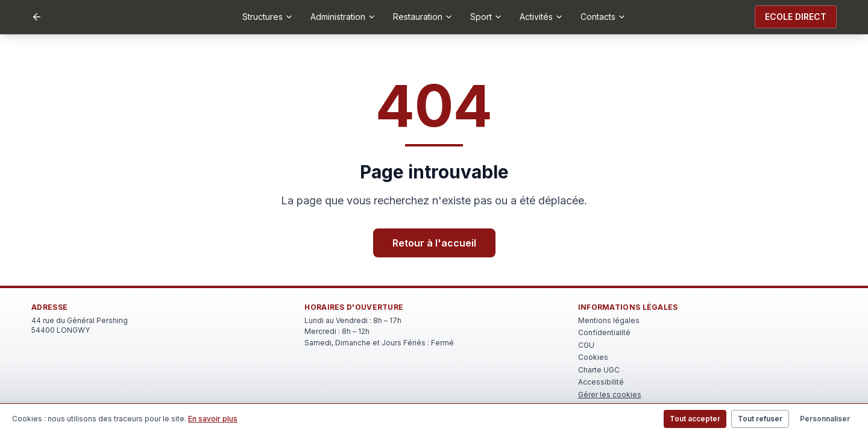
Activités (542, 17)
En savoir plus (213, 419)
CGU (586, 345)
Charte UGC (599, 370)
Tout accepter (695, 419)
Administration (343, 17)
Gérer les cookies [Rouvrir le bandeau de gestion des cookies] (610, 395)
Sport (486, 17)
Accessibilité (601, 382)
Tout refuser (760, 419)
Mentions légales (609, 320)
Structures (268, 17)
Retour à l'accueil (434, 243)
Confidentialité (604, 332)
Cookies (593, 357)
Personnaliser (825, 419)
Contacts (603, 17)
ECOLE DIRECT (796, 17)
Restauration (423, 17)
